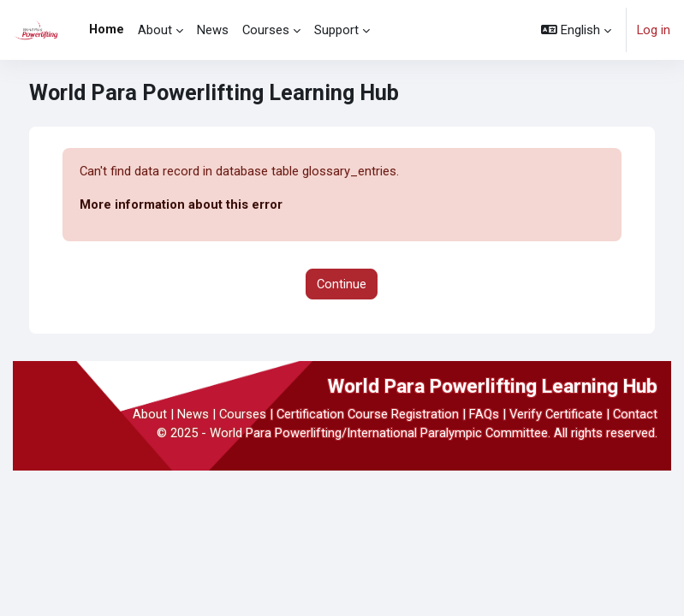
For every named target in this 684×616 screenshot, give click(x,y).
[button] (576, 30)
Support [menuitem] (336, 30)
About (150, 414)
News (193, 414)
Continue (342, 284)
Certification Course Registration (368, 414)
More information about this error (181, 204)
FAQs (484, 414)
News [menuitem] (213, 30)
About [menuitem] (155, 30)
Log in (654, 30)
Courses (243, 414)
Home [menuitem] (107, 29)
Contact (635, 414)
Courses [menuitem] (266, 30)
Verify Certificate (556, 414)
